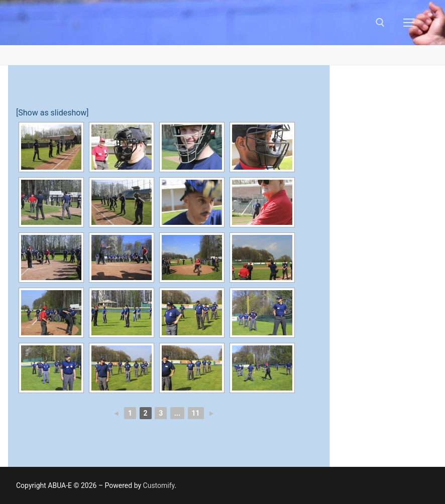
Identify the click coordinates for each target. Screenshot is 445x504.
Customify (159, 485)
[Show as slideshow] (52, 113)
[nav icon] (409, 23)
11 (196, 413)
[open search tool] (380, 23)
